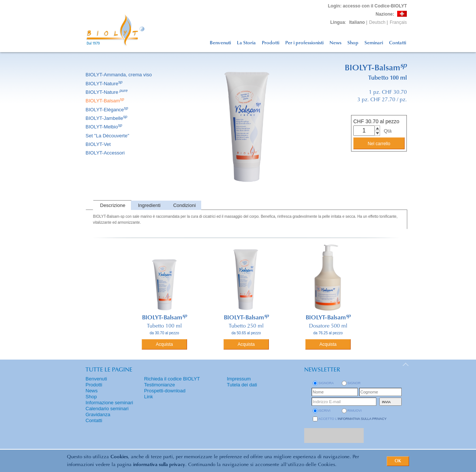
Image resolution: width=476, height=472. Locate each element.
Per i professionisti (304, 43)
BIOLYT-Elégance (107, 110)
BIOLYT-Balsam (105, 101)
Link (148, 397)
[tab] (112, 205)
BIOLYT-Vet (99, 144)
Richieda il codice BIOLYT (172, 379)
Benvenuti (220, 43)
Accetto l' (353, 419)
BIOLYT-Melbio (104, 127)
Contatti (398, 43)
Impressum (239, 379)
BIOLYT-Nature (104, 84)
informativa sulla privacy (159, 465)
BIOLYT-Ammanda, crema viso (119, 75)
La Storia (246, 43)
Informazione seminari (109, 403)
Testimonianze (159, 385)
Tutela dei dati (242, 385)
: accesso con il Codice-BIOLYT (367, 6)
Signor (354, 383)
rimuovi (355, 411)
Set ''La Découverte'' (108, 136)
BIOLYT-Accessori (106, 153)
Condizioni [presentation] (185, 205)
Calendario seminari (107, 409)
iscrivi (324, 411)
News (335, 43)
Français (398, 22)
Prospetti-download (165, 391)
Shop (353, 43)
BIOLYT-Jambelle (107, 118)
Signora (326, 383)
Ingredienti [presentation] (149, 205)
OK (398, 461)
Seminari (374, 43)
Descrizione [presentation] (113, 205)
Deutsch (377, 22)
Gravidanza (98, 414)
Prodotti (271, 43)
